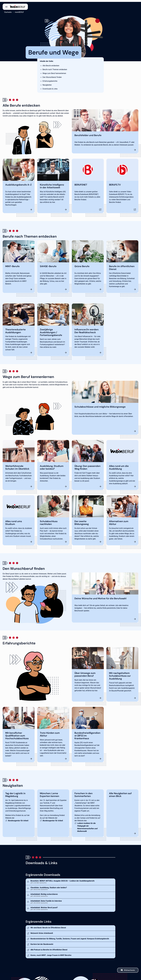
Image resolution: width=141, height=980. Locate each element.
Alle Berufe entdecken (51, 64)
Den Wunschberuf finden (52, 75)
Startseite (6, 10)
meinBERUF (18, 10)
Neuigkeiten (47, 83)
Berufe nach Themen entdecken (55, 68)
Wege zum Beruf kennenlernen (54, 71)
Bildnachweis (129, 968)
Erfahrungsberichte (50, 79)
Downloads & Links (50, 87)
